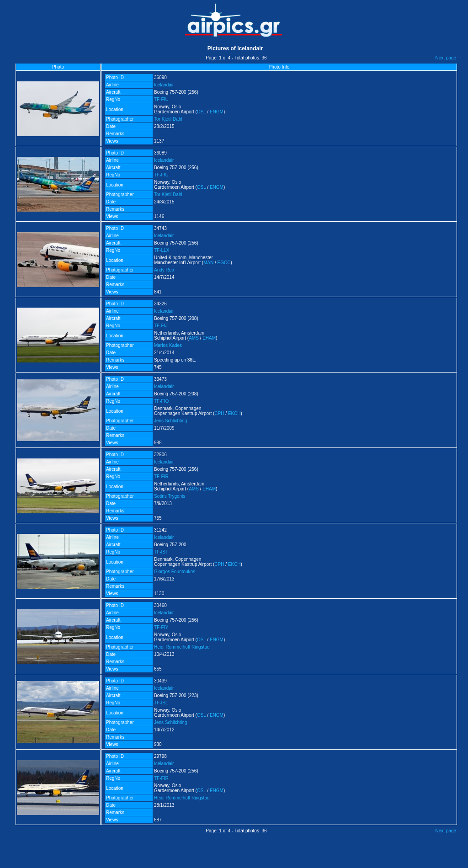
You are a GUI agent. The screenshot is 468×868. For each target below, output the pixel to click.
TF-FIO (161, 401)
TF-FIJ (161, 326)
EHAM (209, 338)
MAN (208, 263)
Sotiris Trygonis (170, 496)
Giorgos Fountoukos (175, 572)
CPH (219, 413)
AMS (194, 338)
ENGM (217, 112)
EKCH (234, 413)
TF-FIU (161, 99)
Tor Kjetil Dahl (168, 119)
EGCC (224, 263)
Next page (446, 58)
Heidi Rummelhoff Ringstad (182, 647)
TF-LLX (162, 250)
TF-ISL (161, 703)
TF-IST (161, 552)
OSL (202, 112)
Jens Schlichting (170, 421)
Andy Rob (164, 270)
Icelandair (164, 85)
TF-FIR (161, 477)
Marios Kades (168, 345)
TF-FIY (161, 627)
